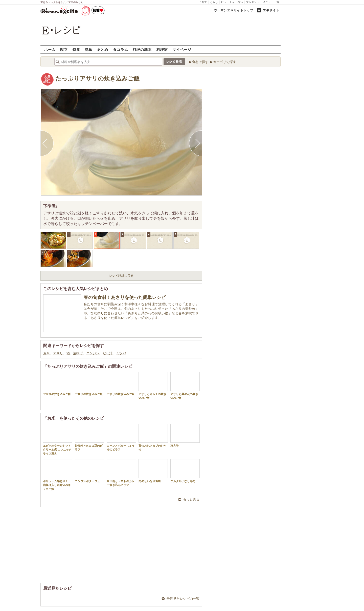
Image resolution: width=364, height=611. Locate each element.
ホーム (50, 49)
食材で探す (200, 62)
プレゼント (253, 2)
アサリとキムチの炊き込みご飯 (153, 386)
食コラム (121, 49)
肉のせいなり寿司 (153, 471)
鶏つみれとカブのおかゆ (153, 437)
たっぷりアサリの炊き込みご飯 (97, 79)
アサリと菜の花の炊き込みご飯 (185, 386)
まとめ (103, 49)
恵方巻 (185, 435)
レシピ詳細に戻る (121, 276)
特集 (76, 49)
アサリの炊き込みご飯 (58, 384)
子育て (203, 2)
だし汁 (108, 353)
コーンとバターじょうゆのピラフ (121, 437)
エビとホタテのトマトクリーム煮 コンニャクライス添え (58, 439)
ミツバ (121, 353)
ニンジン (93, 353)
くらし (214, 2)
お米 (47, 353)
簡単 (88, 49)
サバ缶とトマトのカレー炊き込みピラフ (121, 473)
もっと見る (191, 499)
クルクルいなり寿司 (185, 471)
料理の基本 (142, 49)
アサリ (58, 353)
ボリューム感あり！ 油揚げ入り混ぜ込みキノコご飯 (58, 475)
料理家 (162, 49)
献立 (64, 49)
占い (240, 2)
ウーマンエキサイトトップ (234, 10)
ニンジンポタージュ (89, 471)
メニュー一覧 (271, 2)
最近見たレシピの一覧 (183, 599)
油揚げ (78, 353)
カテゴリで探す (225, 62)
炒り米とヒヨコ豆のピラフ (89, 437)
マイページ (182, 49)
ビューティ (228, 2)
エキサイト (271, 10)
